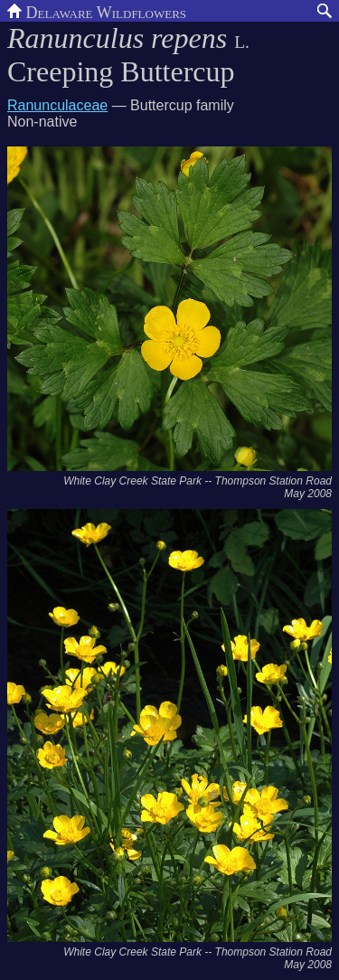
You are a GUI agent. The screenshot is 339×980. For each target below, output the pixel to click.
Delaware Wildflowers (97, 11)
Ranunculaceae (57, 105)
